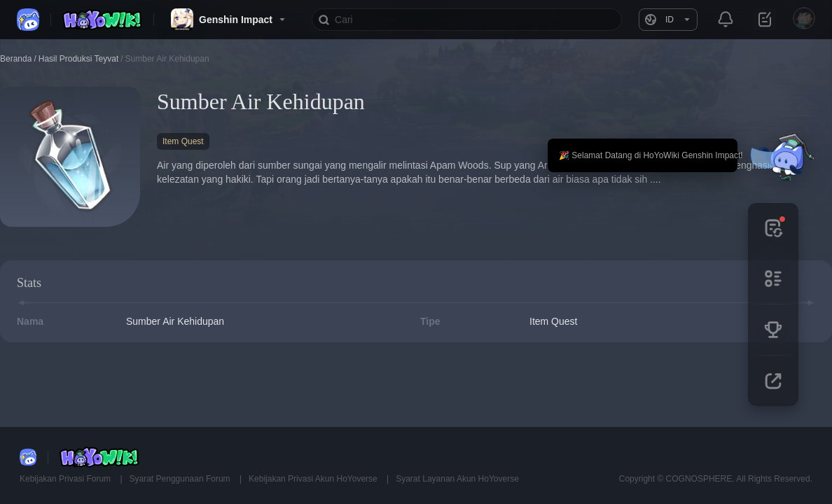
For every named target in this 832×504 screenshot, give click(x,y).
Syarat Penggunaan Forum (181, 479)
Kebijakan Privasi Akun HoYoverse (314, 479)
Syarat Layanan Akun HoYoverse (457, 479)
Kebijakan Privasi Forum (66, 479)
